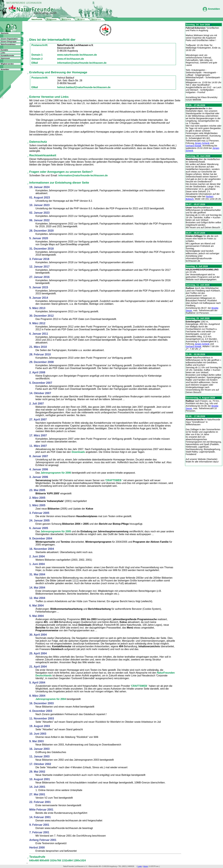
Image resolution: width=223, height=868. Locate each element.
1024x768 (56, 860)
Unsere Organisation (9, 39)
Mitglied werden (7, 64)
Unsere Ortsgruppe (9, 42)
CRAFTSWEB (114, 480)
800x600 (45, 860)
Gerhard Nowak (193, 146)
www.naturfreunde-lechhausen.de (77, 55)
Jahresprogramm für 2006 (56, 473)
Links (3, 53)
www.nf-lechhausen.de (71, 59)
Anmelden (214, 9)
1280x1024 (80, 860)
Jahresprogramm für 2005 (56, 531)
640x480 (34, 860)
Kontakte (4, 50)
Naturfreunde (37, 19)
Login (140, 866)
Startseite (5, 33)
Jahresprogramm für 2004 (51, 699)
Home (146, 866)
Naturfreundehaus (8, 44)
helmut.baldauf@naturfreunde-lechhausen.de (84, 87)
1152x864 (68, 860)
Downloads (79, 452)
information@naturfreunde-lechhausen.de (82, 63)
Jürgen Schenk (202, 143)
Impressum (5, 58)
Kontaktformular (7, 55)
